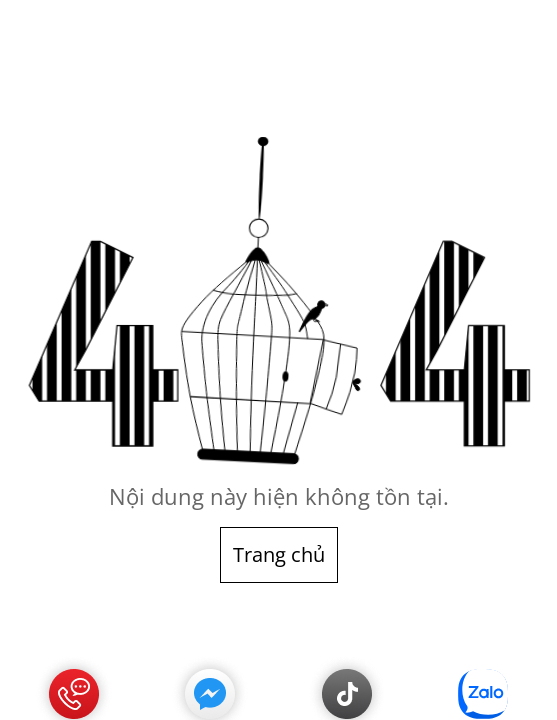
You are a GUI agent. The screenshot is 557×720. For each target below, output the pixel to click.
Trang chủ (279, 554)
